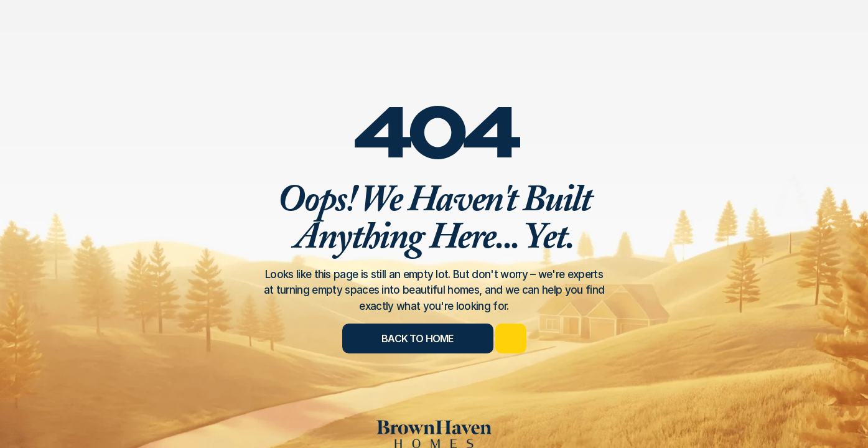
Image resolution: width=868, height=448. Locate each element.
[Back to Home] (418, 338)
